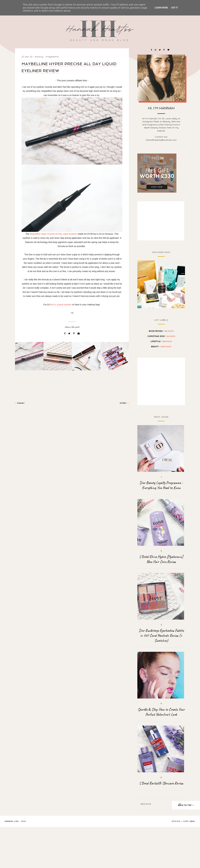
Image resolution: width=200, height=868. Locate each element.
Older (124, 403)
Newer (20, 403)
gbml (192, 821)
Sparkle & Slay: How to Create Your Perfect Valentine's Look (161, 712)
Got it (174, 8)
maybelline (52, 57)
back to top (186, 805)
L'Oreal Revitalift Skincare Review (161, 783)
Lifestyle (161, 341)
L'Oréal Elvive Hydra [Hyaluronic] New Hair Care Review (161, 559)
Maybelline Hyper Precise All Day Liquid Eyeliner (53, 234)
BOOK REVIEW (161, 331)
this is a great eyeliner (61, 305)
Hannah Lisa (12, 821)
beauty (39, 57)
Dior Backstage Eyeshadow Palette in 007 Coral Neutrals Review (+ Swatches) (161, 636)
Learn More (161, 8)
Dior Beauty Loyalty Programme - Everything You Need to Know (161, 485)
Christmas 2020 (161, 336)
